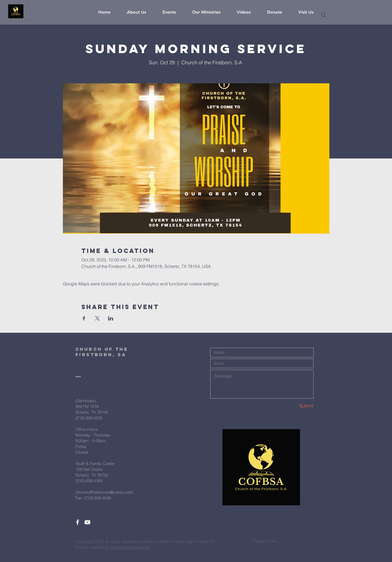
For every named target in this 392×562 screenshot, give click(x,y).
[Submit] (294, 406)
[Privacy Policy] (266, 541)
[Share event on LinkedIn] (111, 318)
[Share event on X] (97, 318)
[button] (141, 12)
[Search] (324, 15)
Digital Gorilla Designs (130, 547)
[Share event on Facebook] (84, 318)
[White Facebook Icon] (78, 522)
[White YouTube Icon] (87, 522)
